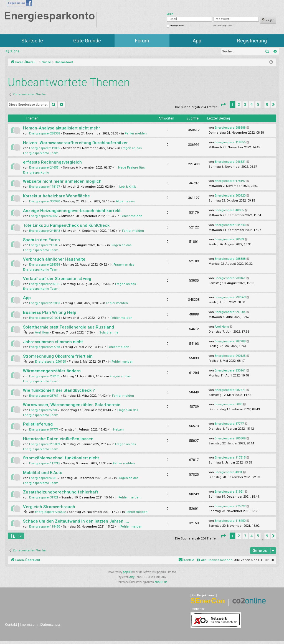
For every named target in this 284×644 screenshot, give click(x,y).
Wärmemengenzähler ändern (52, 371)
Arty (132, 577)
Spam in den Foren (41, 240)
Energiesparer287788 (45, 347)
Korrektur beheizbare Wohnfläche (56, 196)
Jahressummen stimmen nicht (53, 342)
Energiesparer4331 (43, 478)
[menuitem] (214, 560)
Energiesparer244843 (45, 231)
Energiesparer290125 (50, 362)
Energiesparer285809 (45, 444)
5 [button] (258, 104)
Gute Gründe (87, 41)
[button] (223, 105)
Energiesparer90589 (44, 245)
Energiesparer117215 (45, 463)
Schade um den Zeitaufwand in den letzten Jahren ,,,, (76, 521)
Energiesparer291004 (45, 318)
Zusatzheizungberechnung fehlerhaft (61, 492)
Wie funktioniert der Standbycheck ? (59, 390)
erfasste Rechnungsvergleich (52, 162)
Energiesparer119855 (45, 148)
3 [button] (245, 104)
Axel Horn (42, 333)
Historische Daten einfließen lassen (58, 439)
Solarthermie (109, 333)
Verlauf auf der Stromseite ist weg (57, 279)
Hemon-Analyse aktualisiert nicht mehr (62, 128)
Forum (142, 41)
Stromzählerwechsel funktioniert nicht (61, 458)
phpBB (127, 572)
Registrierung (252, 41)
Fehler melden (136, 133)
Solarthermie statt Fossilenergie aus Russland (69, 327)
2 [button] (239, 104)
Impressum (29, 624)
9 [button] (267, 104)
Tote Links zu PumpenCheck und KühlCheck (66, 225)
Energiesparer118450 (45, 527)
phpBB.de (161, 582)
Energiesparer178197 (45, 187)
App (197, 41)
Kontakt (11, 624)
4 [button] (252, 104)
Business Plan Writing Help (50, 312)
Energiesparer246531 (45, 168)
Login (268, 20)
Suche (15, 51)
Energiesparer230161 (45, 284)
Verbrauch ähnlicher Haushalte (54, 259)
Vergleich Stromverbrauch (49, 507)
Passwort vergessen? (223, 26)
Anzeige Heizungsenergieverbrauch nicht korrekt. (72, 211)
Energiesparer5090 (43, 410)
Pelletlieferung (38, 424)
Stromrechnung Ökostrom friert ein (58, 356)
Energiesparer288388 (45, 133)
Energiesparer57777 (44, 430)
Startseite (32, 41)
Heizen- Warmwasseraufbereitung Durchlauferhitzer (75, 143)
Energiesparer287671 (45, 396)
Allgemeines (125, 201)
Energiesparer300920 (45, 201)
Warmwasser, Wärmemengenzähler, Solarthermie (72, 405)
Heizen (118, 430)
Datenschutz (50, 624)
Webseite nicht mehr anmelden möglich (62, 181)
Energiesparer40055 (44, 216)
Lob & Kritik (128, 187)
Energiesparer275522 (50, 512)
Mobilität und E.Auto (43, 473)
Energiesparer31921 (44, 497)
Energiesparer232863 (45, 303)
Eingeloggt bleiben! (177, 26)
